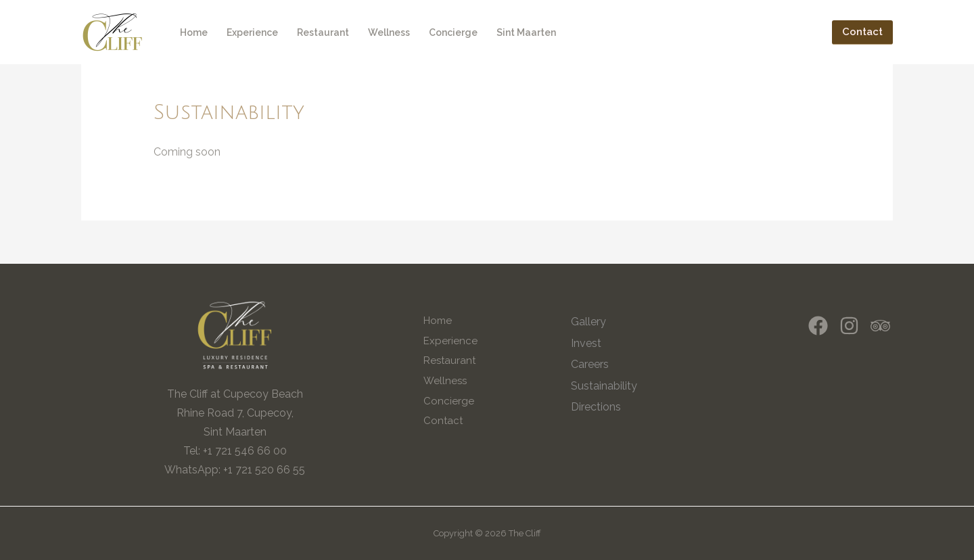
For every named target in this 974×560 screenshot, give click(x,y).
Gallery (588, 322)
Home (194, 32)
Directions (596, 407)
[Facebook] (818, 326)
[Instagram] (849, 326)
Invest (586, 343)
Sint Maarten (526, 32)
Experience (252, 32)
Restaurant (323, 32)
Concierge (453, 32)
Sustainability (604, 386)
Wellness (389, 32)
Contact (443, 421)
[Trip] (880, 326)
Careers (590, 364)
